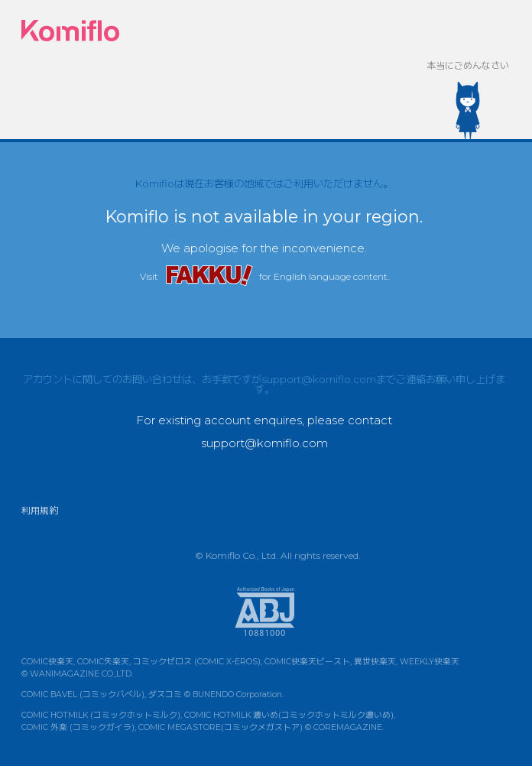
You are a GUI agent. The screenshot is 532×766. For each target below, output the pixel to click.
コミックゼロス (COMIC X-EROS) (197, 662)
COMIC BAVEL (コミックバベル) (83, 695)
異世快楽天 (375, 662)
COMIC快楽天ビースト (307, 662)
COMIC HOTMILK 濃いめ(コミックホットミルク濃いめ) (289, 715)
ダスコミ (165, 695)
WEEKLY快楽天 (430, 662)
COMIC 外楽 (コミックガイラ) (78, 727)
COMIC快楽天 (47, 662)
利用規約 (40, 510)
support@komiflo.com (319, 379)
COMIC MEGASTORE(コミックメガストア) (221, 727)
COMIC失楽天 (103, 662)
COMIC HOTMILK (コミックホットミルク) (101, 715)
